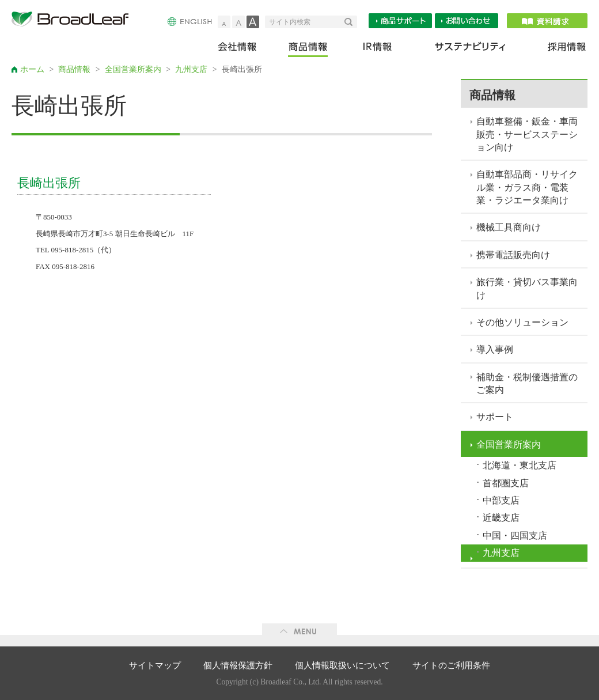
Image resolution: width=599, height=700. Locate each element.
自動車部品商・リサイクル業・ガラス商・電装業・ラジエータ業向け (527, 187)
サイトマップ (155, 665)
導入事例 (495, 349)
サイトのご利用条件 (451, 665)
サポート (495, 417)
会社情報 (245, 49)
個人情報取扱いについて (342, 665)
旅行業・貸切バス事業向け (527, 288)
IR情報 (377, 49)
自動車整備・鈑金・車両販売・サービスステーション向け (527, 134)
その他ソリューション (522, 322)
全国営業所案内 (133, 69)
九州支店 (191, 69)
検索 (351, 22)
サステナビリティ (470, 49)
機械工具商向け (509, 227)
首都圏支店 (506, 483)
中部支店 (501, 500)
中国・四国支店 (515, 536)
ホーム (32, 69)
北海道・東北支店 (520, 465)
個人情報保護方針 (238, 665)
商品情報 (309, 49)
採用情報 (560, 49)
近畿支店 (501, 518)
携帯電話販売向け (513, 255)
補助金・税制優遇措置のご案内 (527, 383)
